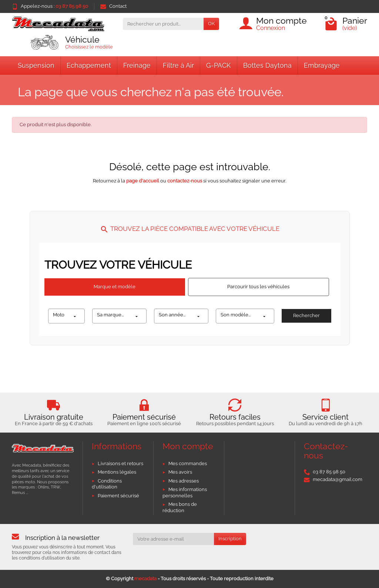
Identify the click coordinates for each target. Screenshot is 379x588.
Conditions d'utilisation (107, 484)
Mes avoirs (180, 472)
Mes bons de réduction (180, 507)
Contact (113, 6)
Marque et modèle (115, 287)
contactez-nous (185, 181)
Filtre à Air (178, 65)
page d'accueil (143, 181)
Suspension (36, 65)
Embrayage (322, 65)
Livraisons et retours (120, 463)
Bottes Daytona (267, 65)
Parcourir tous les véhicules (258, 287)
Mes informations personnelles (185, 493)
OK (211, 23)
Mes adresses (184, 481)
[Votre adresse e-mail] (174, 539)
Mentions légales (117, 472)
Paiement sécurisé (118, 496)
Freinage (137, 65)
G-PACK (219, 65)
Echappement (89, 65)
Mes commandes (188, 463)
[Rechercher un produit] (163, 24)
